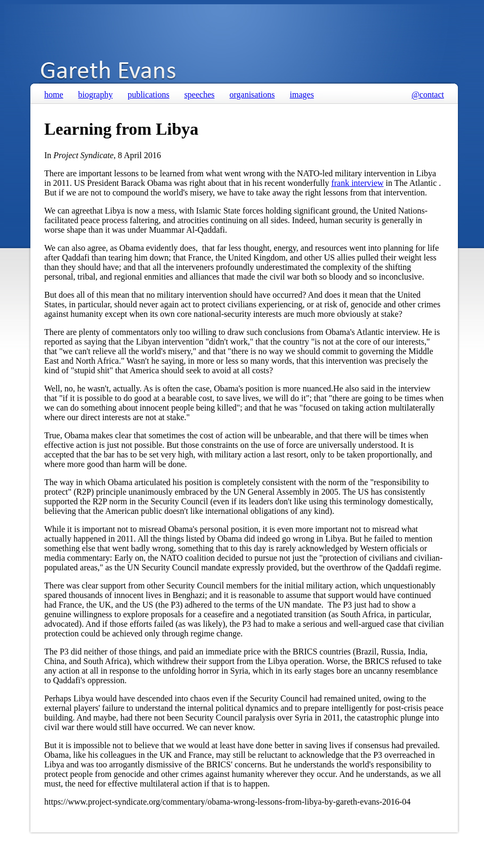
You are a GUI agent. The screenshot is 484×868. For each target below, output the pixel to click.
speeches (200, 95)
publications (148, 95)
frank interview (357, 183)
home (54, 95)
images (302, 95)
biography (96, 95)
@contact (428, 95)
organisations (252, 95)
